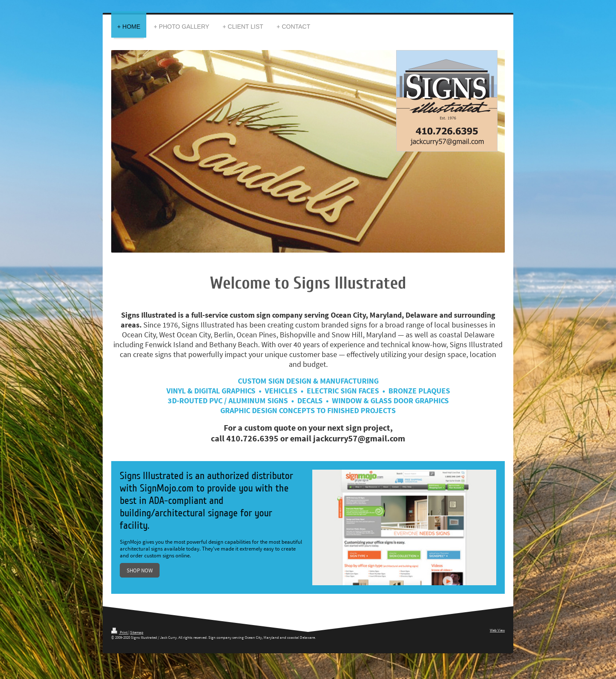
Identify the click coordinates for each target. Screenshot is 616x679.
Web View (497, 630)
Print (120, 632)
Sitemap (137, 632)
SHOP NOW (140, 570)
